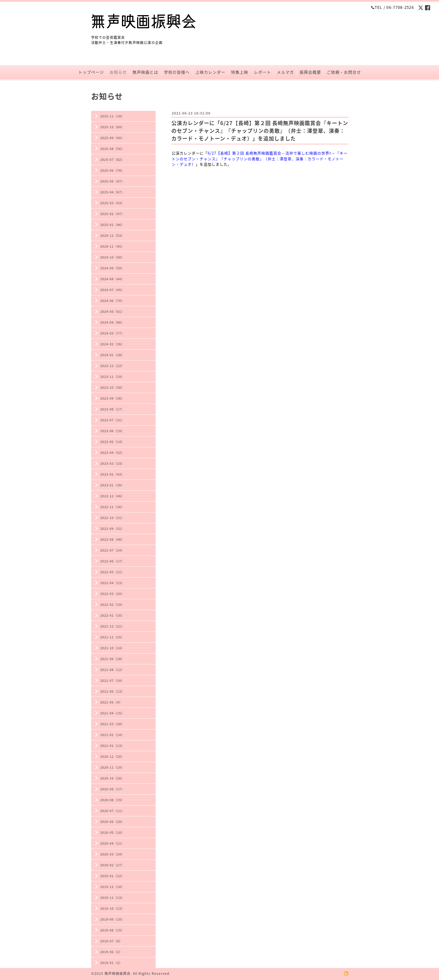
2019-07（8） (111, 941)
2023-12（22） (112, 366)
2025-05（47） (112, 181)
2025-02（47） (112, 214)
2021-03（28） (112, 724)
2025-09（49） (112, 138)
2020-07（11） (112, 811)
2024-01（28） (112, 355)
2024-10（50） (112, 257)
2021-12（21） (112, 626)
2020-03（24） (112, 854)
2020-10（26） (112, 778)
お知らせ (118, 72)
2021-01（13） (112, 746)
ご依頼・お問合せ (344, 72)
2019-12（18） (112, 887)
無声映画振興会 (118, 973)
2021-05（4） (111, 702)
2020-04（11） (112, 843)
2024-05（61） (112, 311)
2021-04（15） (112, 713)
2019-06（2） (111, 952)
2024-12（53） (112, 236)
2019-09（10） (112, 919)
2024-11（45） (112, 246)
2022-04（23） (112, 583)
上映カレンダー (210, 72)
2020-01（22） (112, 876)
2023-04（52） (112, 453)
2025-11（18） (112, 116)
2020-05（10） (112, 832)
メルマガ (285, 72)
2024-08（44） (112, 279)
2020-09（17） (112, 789)
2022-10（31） (112, 518)
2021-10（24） (112, 648)
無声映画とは (145, 72)
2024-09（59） (112, 268)
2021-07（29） (112, 681)
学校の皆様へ (177, 72)
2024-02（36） (112, 344)
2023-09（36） (112, 398)
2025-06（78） (112, 170)
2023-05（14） (112, 442)
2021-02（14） (112, 735)
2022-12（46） (112, 496)
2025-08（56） (112, 149)
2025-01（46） (112, 225)
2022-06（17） (112, 561)
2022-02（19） (112, 605)
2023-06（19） (112, 431)
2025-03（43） (112, 203)
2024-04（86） (112, 322)
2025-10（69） (112, 127)
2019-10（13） (112, 908)
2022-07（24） (112, 550)
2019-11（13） (112, 898)
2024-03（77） (112, 333)
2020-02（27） (112, 865)
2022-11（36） (112, 507)
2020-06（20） (112, 822)
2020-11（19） (112, 767)
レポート (262, 72)
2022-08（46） (112, 539)
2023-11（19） (112, 377)
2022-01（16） (112, 615)
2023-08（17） (112, 409)
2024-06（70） (112, 301)
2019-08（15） (112, 930)
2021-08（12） (112, 670)
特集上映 (240, 72)
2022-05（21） (112, 572)
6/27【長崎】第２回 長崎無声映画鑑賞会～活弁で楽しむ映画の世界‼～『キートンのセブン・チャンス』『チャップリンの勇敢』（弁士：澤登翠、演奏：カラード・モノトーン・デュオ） (260, 159)
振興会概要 (310, 72)
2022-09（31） (112, 529)
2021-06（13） (112, 691)
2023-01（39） (112, 485)
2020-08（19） (112, 800)
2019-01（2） (111, 963)
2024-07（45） (112, 290)
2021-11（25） (112, 637)
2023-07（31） (112, 420)
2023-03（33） (112, 463)
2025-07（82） (112, 160)
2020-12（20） (112, 756)
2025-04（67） (112, 192)
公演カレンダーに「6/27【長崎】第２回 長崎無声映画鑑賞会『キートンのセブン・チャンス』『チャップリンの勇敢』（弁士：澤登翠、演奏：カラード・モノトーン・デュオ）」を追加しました (260, 131)
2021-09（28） (112, 659)
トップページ (91, 72)
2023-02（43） (112, 474)
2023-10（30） (112, 387)
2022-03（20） (112, 594)
